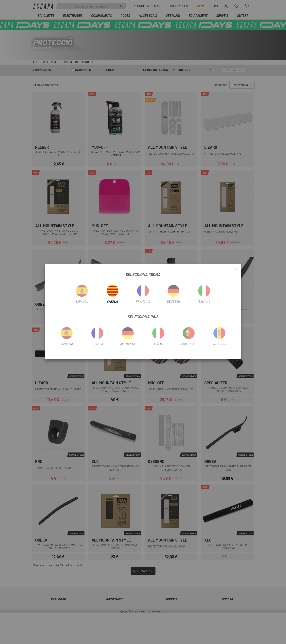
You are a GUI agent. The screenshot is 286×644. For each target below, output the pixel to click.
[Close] (236, 269)
